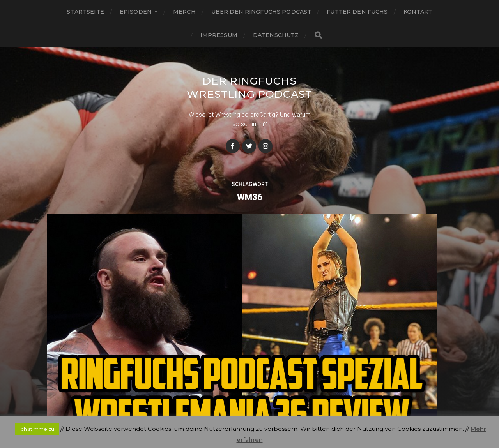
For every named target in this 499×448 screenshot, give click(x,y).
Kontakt (418, 12)
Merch (184, 12)
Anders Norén (265, 414)
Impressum (219, 35)
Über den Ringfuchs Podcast (261, 12)
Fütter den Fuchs (357, 12)
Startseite (85, 12)
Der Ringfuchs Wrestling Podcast (249, 94)
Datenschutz (276, 35)
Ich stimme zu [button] (37, 429)
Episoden (136, 12)
